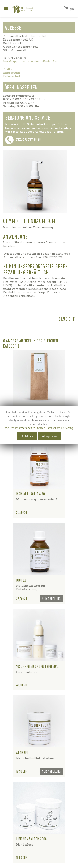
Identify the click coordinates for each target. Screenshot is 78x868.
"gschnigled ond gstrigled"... (38, 666)
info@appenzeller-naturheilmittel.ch (31, 61)
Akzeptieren (49, 436)
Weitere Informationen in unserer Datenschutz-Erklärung (39, 428)
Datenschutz (12, 76)
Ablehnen (27, 436)
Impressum (11, 73)
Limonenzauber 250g (32, 839)
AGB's (7, 69)
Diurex (21, 580)
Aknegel (22, 753)
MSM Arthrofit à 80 (31, 494)
